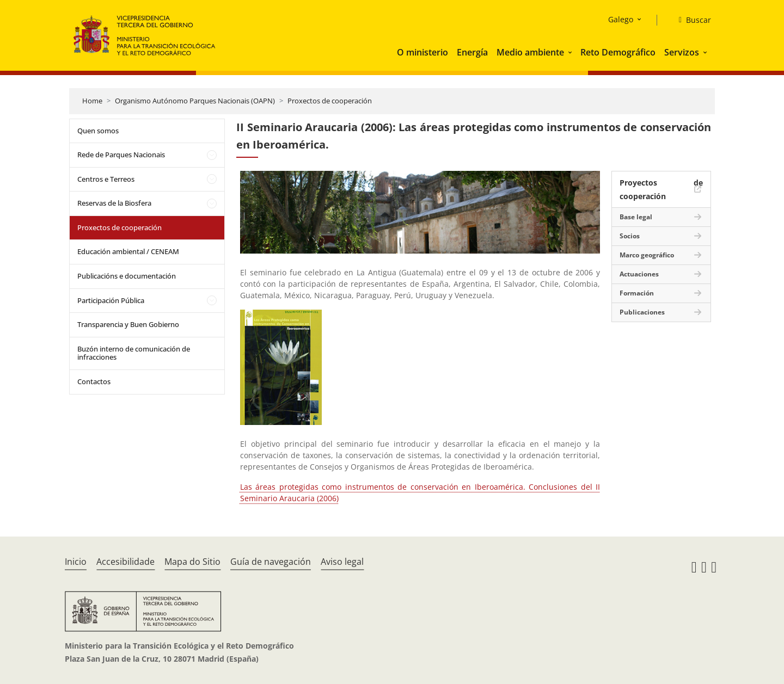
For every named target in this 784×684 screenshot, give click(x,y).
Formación (637, 293)
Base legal (636, 217)
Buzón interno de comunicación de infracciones (134, 353)
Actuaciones (639, 274)
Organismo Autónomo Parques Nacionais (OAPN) (195, 101)
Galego (621, 19)
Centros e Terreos (106, 179)
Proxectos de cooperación (330, 101)
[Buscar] (691, 20)
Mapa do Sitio (192, 562)
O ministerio (422, 52)
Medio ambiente (530, 52)
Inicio (76, 562)
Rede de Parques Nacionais (121, 155)
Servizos (682, 52)
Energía (472, 52)
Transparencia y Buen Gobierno (128, 324)
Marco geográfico (647, 255)
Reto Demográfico (618, 52)
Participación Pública (111, 300)
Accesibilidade (125, 562)
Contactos (94, 381)
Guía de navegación (271, 562)
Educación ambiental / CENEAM (128, 251)
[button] (571, 52)
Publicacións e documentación (127, 276)
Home (92, 101)
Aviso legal (342, 562)
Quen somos (98, 131)
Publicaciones (642, 312)
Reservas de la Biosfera (114, 203)
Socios (630, 236)
